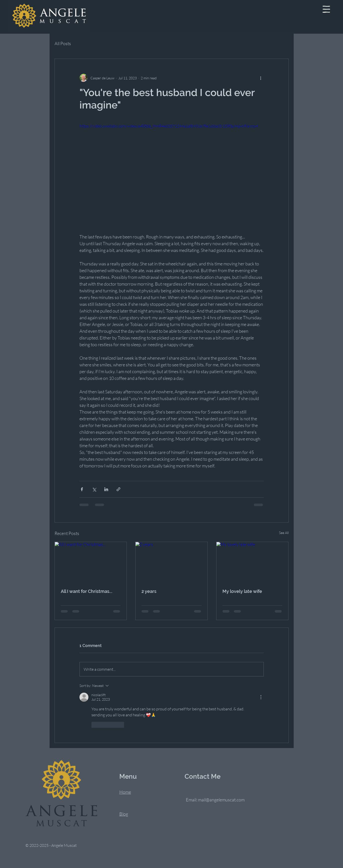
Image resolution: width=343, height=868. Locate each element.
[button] (326, 9)
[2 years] (171, 562)
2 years (149, 591)
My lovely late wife (242, 591)
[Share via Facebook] (82, 489)
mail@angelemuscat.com (221, 800)
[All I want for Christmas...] (91, 562)
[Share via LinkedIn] (106, 489)
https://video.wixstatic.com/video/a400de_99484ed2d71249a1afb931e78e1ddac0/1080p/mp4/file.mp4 (169, 126)
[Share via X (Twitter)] (94, 489)
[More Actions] (261, 697)
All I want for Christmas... (87, 591)
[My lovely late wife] (252, 562)
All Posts (63, 43)
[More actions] (261, 78)
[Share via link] (118, 489)
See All (284, 533)
